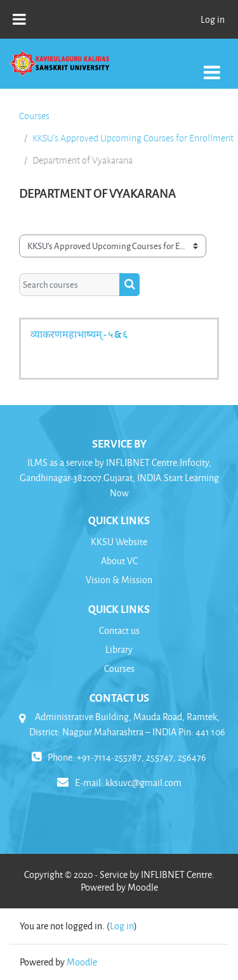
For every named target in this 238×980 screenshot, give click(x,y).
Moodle (82, 962)
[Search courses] (69, 285)
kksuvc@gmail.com (143, 783)
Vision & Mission (119, 580)
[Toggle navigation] (212, 66)
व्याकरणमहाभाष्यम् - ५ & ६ (79, 334)
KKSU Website (119, 542)
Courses (34, 116)
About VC (119, 561)
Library (119, 649)
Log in (213, 19)
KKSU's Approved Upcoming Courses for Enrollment (133, 138)
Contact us (119, 630)
